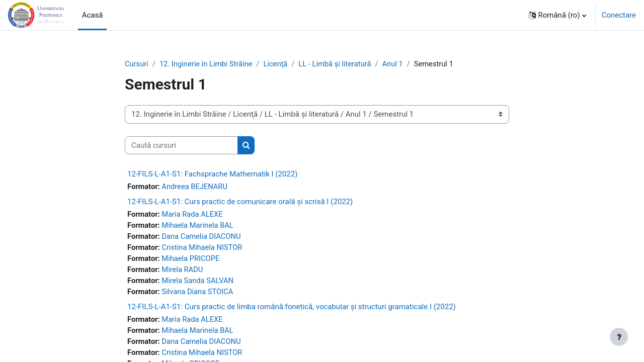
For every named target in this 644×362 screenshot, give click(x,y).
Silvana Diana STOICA (199, 294)
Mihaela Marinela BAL (199, 226)
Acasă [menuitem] (93, 15)
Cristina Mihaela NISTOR (204, 249)
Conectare (619, 15)
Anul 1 (398, 64)
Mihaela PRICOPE (192, 260)
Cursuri (137, 64)
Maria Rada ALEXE (194, 215)
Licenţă (278, 64)
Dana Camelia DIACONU (203, 237)
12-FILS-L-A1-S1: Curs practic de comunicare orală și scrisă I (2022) (240, 202)
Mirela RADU (184, 271)
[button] (557, 15)
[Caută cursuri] (181, 146)
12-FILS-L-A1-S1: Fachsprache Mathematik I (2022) (212, 174)
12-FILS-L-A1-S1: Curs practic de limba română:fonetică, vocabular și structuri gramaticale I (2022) (292, 309)
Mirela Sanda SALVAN (199, 283)
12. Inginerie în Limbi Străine (208, 64)
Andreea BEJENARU (196, 187)
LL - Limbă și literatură (339, 64)
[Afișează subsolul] (619, 337)
